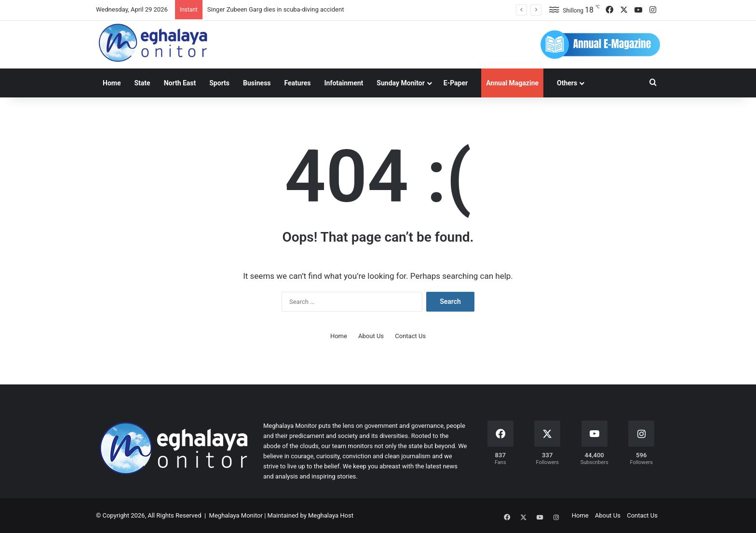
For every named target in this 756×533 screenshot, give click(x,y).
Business (257, 83)
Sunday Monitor (400, 83)
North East (180, 83)
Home (112, 83)
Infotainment (344, 83)
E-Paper (456, 83)
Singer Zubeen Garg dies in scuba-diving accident (276, 9)
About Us (371, 336)
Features (298, 83)
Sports (219, 83)
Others (567, 83)
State (142, 83)
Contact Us (410, 336)
